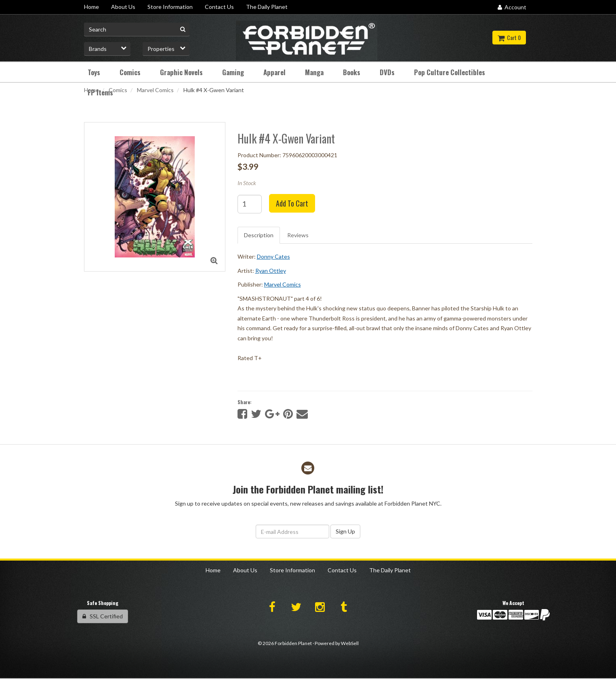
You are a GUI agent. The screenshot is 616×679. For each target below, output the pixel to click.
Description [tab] (259, 235)
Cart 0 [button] (509, 37)
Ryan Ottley (271, 271)
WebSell (350, 643)
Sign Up (345, 531)
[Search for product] (137, 30)
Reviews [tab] (298, 235)
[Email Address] (292, 531)
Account (512, 7)
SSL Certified (103, 616)
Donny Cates (273, 256)
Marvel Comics (155, 90)
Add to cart (292, 203)
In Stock (247, 183)
